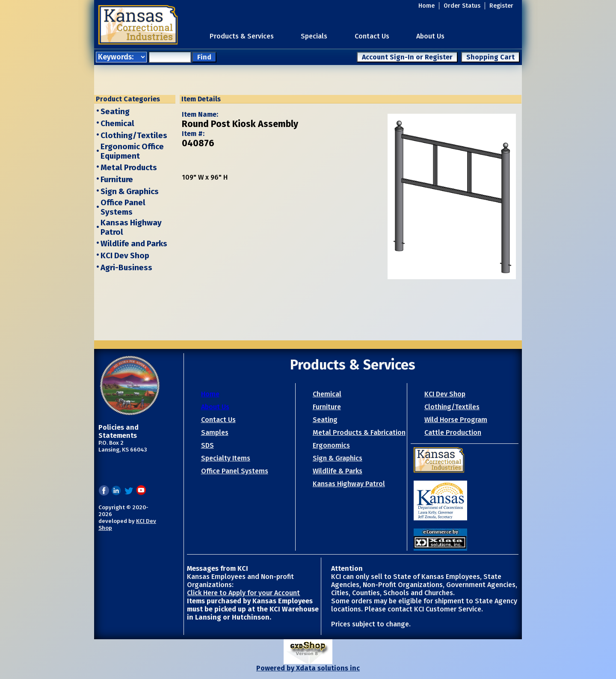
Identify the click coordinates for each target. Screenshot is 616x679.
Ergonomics (331, 445)
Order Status (462, 6)
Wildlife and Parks (134, 244)
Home (426, 6)
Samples (215, 432)
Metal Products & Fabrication (359, 432)
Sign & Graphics (130, 192)
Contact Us (372, 36)
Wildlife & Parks (338, 471)
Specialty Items (226, 458)
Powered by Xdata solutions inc (308, 668)
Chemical (117, 124)
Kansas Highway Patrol (349, 484)
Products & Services (242, 36)
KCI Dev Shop (125, 256)
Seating (115, 112)
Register (501, 6)
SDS (207, 445)
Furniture (117, 180)
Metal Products (129, 168)
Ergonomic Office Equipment (132, 151)
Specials (314, 36)
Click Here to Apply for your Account (243, 593)
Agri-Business (126, 268)
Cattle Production (453, 432)
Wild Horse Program (456, 420)
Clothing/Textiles (134, 136)
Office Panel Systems (123, 207)
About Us (430, 36)
